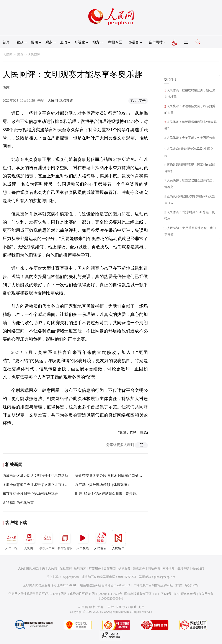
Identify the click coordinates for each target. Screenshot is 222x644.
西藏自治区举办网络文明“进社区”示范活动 (35, 476)
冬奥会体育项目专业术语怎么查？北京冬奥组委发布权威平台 (49, 485)
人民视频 (83, 540)
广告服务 (95, 568)
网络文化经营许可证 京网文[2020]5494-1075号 (91, 594)
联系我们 (198, 568)
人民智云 (100, 540)
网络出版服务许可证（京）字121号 (148, 594)
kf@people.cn (70, 577)
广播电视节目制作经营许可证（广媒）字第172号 (166, 585)
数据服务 (139, 568)
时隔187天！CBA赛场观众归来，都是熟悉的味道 (113, 494)
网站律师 (168, 568)
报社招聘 (66, 568)
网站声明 (154, 568)
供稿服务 (124, 568)
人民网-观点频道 (60, 101)
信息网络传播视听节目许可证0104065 (33, 594)
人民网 (8, 55)
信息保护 (183, 568)
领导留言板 (65, 540)
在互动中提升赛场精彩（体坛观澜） (103, 485)
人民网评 (34, 55)
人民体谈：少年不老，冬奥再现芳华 (191, 138)
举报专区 (115, 42)
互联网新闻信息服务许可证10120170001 (50, 585)
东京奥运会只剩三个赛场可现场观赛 (30, 494)
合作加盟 (110, 568)
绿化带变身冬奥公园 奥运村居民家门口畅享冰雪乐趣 (116, 476)
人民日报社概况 (29, 568)
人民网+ (29, 540)
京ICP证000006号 (185, 594)
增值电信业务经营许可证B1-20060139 (105, 585)
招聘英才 (80, 568)
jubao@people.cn (165, 577)
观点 (20, 55)
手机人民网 (47, 540)
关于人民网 (49, 568)
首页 (6, 42)
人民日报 (11, 540)
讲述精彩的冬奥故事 (18, 503)
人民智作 (118, 540)
